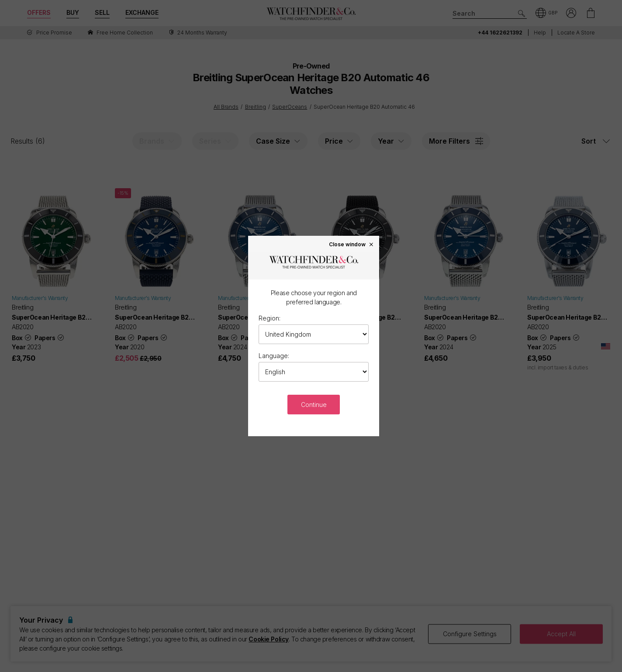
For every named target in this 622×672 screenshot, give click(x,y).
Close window (352, 244)
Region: (270, 318)
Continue (314, 405)
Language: (274, 356)
